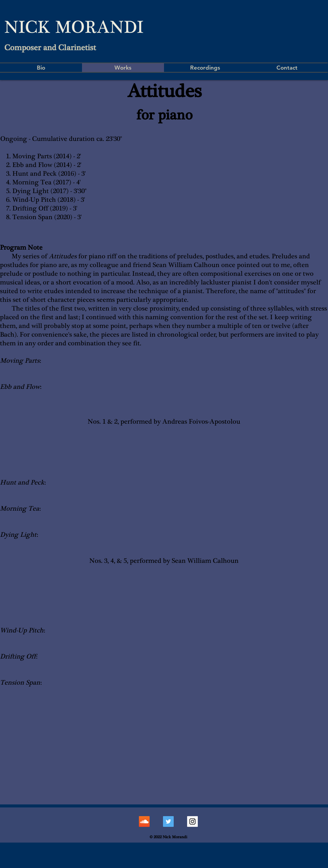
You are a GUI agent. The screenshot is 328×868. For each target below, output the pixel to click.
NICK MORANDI (74, 27)
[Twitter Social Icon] (168, 821)
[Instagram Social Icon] (192, 821)
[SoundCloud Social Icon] (144, 821)
